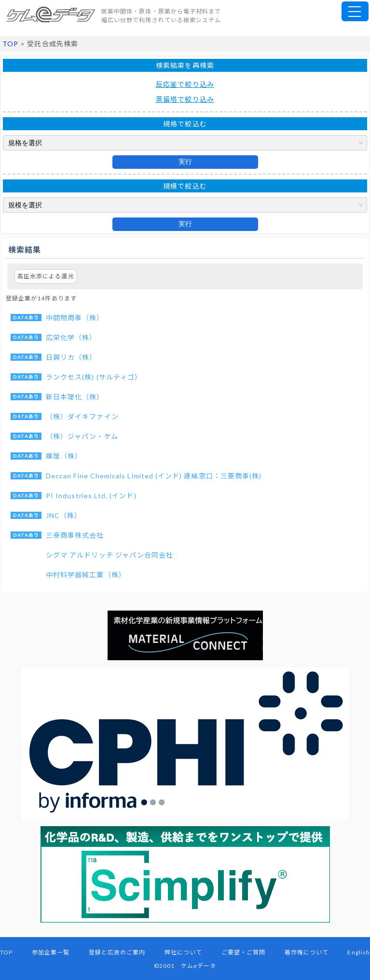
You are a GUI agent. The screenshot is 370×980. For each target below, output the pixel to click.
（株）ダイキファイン (82, 416)
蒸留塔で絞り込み (185, 99)
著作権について (307, 952)
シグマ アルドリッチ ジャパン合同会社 (110, 555)
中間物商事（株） (75, 318)
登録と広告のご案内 (117, 952)
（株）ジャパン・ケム (82, 436)
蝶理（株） (64, 456)
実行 (185, 162)
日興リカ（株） (71, 357)
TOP (10, 44)
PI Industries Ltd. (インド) (91, 496)
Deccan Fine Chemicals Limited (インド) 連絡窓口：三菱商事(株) (154, 476)
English (358, 952)
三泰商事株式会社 (75, 535)
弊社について (183, 952)
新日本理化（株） (75, 397)
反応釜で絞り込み (185, 84)
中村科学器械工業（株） (86, 575)
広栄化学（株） (71, 337)
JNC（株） (64, 515)
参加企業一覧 (51, 952)
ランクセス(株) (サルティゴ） (94, 377)
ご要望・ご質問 (243, 952)
